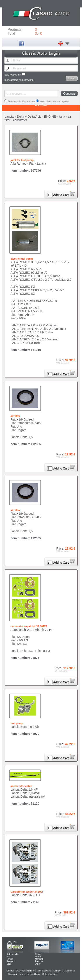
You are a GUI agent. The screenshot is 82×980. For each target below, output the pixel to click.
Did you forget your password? (19, 80)
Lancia (10, 959)
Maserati (39, 959)
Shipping (13, 974)
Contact (57, 971)
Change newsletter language (20, 971)
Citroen (38, 954)
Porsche (39, 961)
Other (38, 964)
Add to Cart (64, 195)
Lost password (44, 971)
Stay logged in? (15, 74)
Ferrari (38, 957)
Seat (9, 964)
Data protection (50, 974)
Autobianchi (12, 954)
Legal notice (70, 971)
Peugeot (11, 961)
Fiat (8, 957)
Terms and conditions (30, 974)
